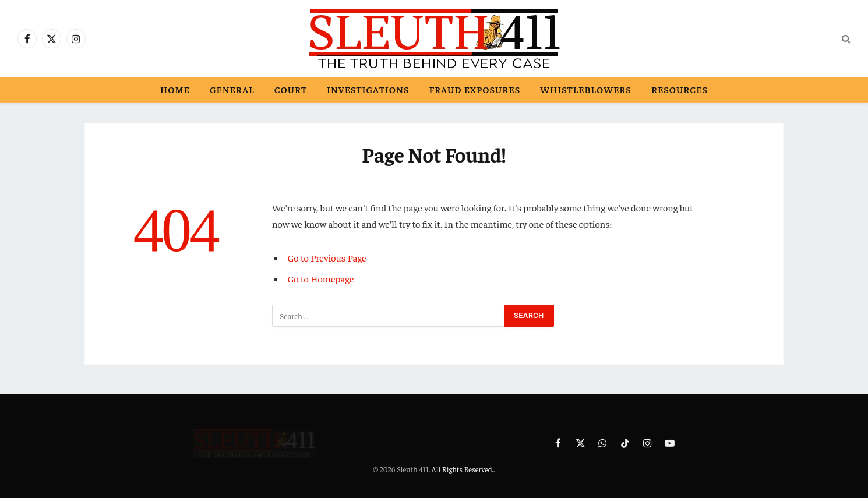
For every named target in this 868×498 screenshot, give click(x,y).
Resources (680, 89)
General (232, 89)
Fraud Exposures (474, 89)
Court (291, 89)
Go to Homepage (321, 279)
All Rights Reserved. (463, 469)
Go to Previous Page (327, 258)
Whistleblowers (586, 89)
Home (175, 89)
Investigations (368, 89)
